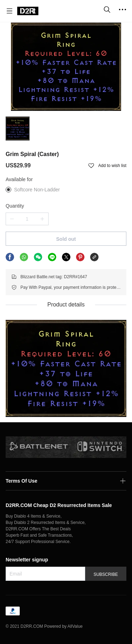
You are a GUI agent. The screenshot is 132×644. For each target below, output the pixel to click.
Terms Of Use (21, 481)
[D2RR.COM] (28, 11)
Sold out (66, 239)
